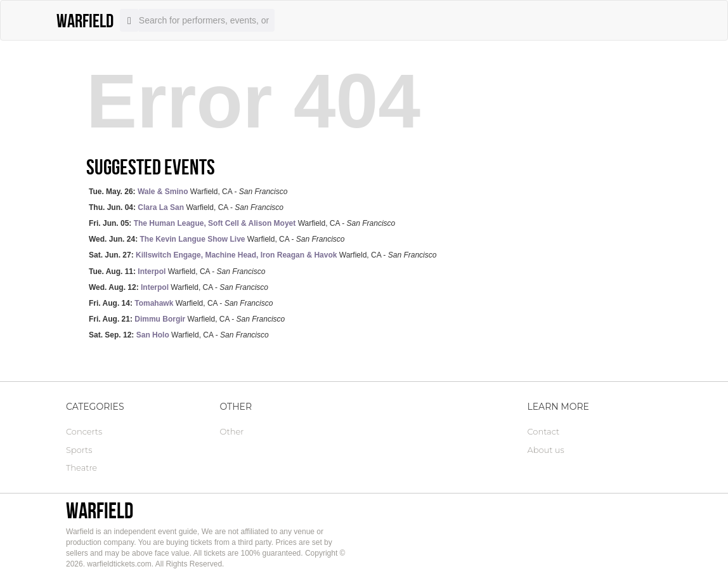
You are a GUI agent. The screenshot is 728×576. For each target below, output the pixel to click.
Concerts (84, 431)
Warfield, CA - (188, 192)
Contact (544, 431)
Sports (79, 450)
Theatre (81, 468)
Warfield (100, 510)
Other (232, 431)
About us (546, 450)
